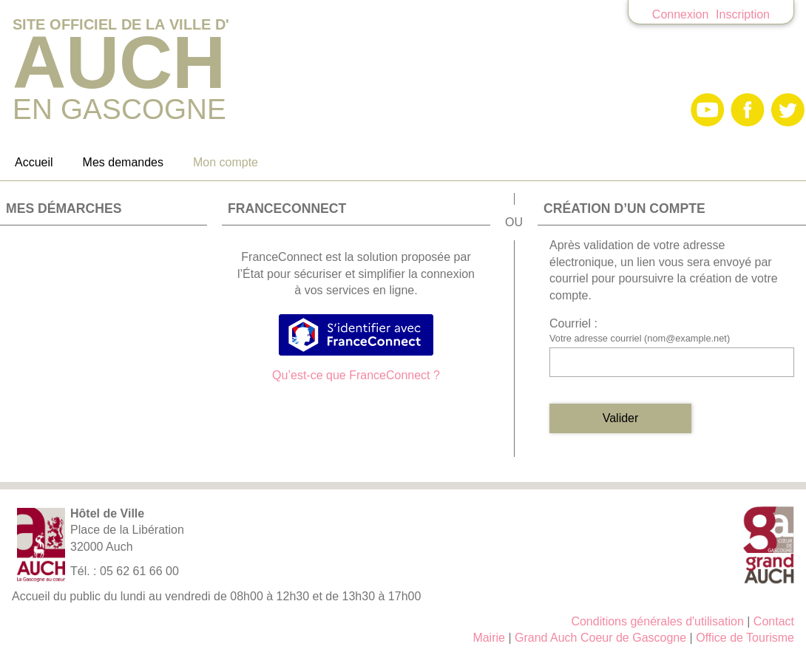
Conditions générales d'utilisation (657, 621)
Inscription (743, 14)
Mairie (489, 638)
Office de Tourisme (745, 638)
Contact (774, 621)
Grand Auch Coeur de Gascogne (600, 638)
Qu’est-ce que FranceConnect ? (356, 375)
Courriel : (573, 323)
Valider (621, 418)
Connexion (681, 14)
